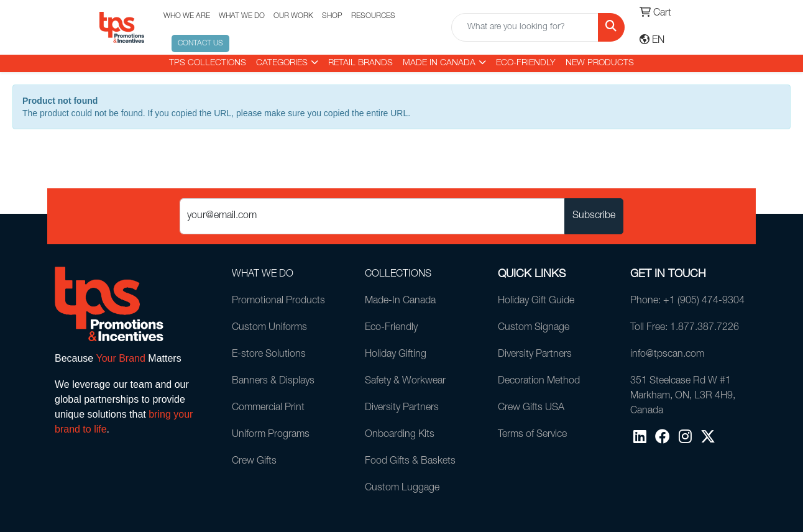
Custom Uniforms (269, 328)
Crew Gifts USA (531, 408)
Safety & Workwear (405, 382)
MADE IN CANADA (439, 63)
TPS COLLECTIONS (208, 63)
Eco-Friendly (526, 63)
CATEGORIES (282, 63)
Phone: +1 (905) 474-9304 (687, 301)
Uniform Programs (271, 435)
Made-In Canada (400, 301)
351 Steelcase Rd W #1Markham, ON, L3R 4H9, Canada (683, 397)
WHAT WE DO (242, 16)
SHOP (332, 16)
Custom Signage (534, 328)
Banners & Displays (273, 382)
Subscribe (594, 216)
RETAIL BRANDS (360, 63)
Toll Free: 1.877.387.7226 (685, 328)
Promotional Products (278, 301)
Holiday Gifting (396, 355)
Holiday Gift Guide (536, 301)
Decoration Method (539, 382)
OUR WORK (293, 16)
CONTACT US (200, 44)
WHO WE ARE (187, 16)
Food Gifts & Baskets (410, 462)
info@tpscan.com (667, 355)
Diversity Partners (402, 408)
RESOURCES (373, 16)
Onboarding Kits (400, 435)
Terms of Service (532, 435)
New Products (600, 63)
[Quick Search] (525, 27)
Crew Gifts (254, 462)
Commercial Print (268, 408)
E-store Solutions (269, 355)
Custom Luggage (402, 488)
